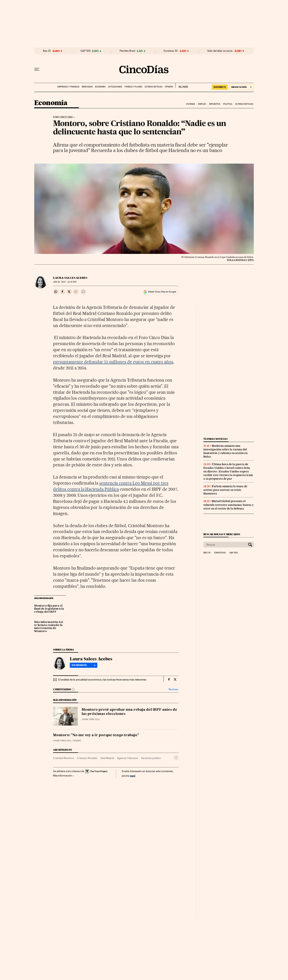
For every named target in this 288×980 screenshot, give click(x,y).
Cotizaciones (115, 87)
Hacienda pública (151, 758)
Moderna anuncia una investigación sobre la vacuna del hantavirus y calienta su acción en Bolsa (225, 451)
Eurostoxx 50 (171, 51)
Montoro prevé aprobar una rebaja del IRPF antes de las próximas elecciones (129, 712)
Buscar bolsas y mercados (222, 534)
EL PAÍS (182, 86)
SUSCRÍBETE (220, 87)
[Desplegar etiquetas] (176, 758)
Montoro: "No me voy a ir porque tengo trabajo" (96, 735)
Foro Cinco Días (63, 117)
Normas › (174, 689)
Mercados (87, 87)
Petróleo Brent (127, 51)
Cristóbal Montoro (63, 758)
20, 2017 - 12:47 (65, 282)
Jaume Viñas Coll (91, 719)
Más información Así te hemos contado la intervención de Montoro (49, 627)
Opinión (169, 87)
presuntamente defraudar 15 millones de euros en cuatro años (113, 362)
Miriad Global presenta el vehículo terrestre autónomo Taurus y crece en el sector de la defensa (228, 505)
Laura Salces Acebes (70, 278)
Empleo (202, 104)
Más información (63, 776)
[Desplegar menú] (37, 69)
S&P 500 (86, 51)
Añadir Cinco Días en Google (162, 292)
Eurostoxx (220, 553)
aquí (133, 776)
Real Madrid (107, 758)
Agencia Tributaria (128, 758)
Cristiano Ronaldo (87, 758)
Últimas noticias (154, 87)
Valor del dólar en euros (220, 51)
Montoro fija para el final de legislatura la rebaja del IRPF (49, 609)
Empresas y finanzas (68, 87)
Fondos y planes (133, 87)
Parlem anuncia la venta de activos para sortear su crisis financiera (225, 490)
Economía (100, 87)
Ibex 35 (47, 51)
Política (228, 104)
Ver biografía (84, 665)
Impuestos (215, 104)
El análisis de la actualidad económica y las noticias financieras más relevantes (102, 680)
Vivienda (190, 104)
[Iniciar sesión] (242, 87)
